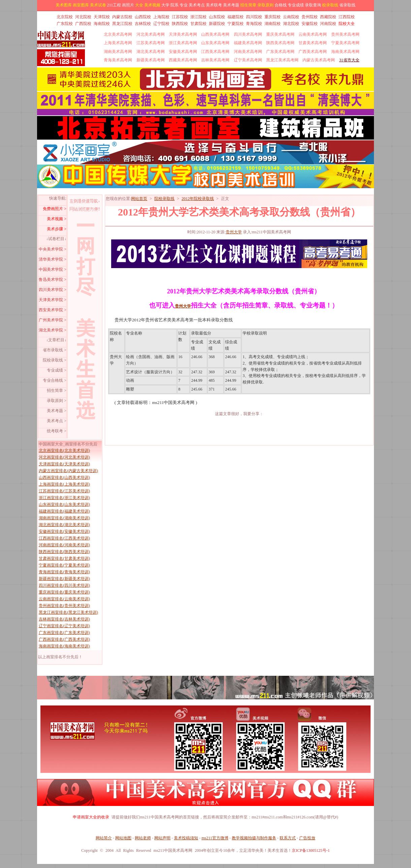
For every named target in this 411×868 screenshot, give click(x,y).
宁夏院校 (235, 24)
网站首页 (139, 199)
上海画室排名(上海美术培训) (64, 484)
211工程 (114, 5)
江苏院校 (180, 17)
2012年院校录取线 (198, 199)
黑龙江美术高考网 (282, 60)
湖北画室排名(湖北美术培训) (64, 525)
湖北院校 (291, 24)
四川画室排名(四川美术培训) (64, 585)
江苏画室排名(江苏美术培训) (64, 491)
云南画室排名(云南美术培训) (64, 599)
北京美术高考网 (118, 34)
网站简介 (104, 838)
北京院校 (65, 17)
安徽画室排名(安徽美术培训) (64, 531)
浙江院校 (198, 17)
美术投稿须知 (186, 838)
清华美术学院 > (53, 259)
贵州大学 (234, 232)
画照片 (128, 5)
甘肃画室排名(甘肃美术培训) (64, 558)
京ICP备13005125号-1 (311, 850)
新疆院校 (217, 24)
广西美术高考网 (313, 52)
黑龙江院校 (122, 24)
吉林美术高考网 (215, 60)
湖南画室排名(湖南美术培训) (64, 518)
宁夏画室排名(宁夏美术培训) (64, 565)
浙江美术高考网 (183, 43)
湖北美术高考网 (151, 52)
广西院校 (83, 24)
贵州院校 (310, 17)
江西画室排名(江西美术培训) (64, 538)
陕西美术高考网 (280, 43)
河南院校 (328, 24)
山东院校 (217, 17)
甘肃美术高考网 (313, 43)
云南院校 (291, 17)
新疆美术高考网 (151, 60)
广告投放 (307, 838)
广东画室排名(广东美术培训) (64, 633)
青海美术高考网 (118, 60)
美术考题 (231, 5)
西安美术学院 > (53, 310)
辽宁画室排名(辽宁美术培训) (64, 626)
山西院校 (143, 17)
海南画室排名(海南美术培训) (64, 646)
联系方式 (288, 838)
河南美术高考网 (248, 52)
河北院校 (83, 17)
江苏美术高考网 (151, 43)
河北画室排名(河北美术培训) (64, 457)
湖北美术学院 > (53, 330)
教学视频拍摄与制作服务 (254, 838)
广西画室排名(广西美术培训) (64, 639)
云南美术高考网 (313, 34)
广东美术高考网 (280, 52)
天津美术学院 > (53, 300)
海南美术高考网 (345, 52)
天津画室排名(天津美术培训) (64, 464)
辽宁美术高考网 (248, 60)
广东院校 (65, 24)
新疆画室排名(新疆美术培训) (64, 579)
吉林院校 (143, 24)
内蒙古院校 (122, 17)
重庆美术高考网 (280, 34)
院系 (175, 5)
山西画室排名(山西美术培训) (64, 478)
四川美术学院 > (53, 290)
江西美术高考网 (215, 52)
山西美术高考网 (215, 34)
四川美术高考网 (248, 34)
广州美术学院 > (53, 320)
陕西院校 (180, 24)
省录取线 (347, 5)
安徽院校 (310, 24)
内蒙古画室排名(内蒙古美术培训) (68, 471)
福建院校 (235, 17)
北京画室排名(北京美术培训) (64, 451)
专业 (184, 5)
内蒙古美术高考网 (319, 60)
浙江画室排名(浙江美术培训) (64, 498)
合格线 (281, 5)
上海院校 (161, 17)
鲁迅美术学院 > (53, 280)
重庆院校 (273, 17)
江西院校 (347, 17)
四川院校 (254, 17)
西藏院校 (328, 17)
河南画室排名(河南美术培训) (64, 545)
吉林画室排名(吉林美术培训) (64, 619)
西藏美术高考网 (183, 60)
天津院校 (102, 17)
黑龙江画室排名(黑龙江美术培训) (68, 612)
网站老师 (143, 838)
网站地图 (123, 838)
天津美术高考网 (183, 34)
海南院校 (102, 24)
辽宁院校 (161, 24)
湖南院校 (273, 24)
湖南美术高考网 (118, 52)
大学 (165, 5)
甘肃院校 (198, 24)
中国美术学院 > (53, 269)
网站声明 (162, 838)
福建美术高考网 (248, 43)
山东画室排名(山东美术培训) (64, 504)
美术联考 (214, 5)
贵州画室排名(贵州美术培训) (64, 606)
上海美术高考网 (118, 43)
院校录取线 (164, 199)
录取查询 (313, 5)
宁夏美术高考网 (345, 43)
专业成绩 (296, 5)
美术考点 (197, 5)
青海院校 (254, 24)
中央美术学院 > (53, 249)
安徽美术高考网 (183, 52)
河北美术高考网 (151, 34)
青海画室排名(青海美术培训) (64, 572)
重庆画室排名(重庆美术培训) (64, 592)
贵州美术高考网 (345, 34)
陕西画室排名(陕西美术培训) (64, 552)
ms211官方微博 (215, 838)
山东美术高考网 (215, 43)
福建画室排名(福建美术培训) (64, 511)
